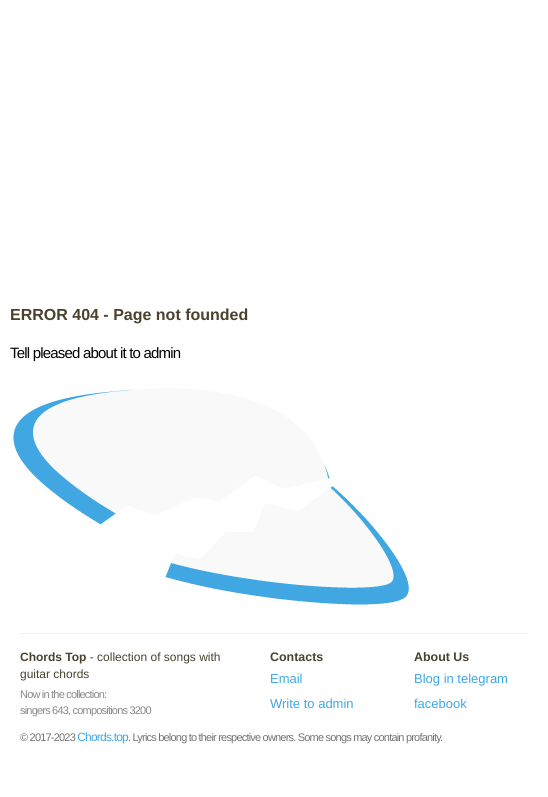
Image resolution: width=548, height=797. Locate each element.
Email (286, 678)
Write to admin (312, 703)
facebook (440, 703)
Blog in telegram (461, 678)
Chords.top (102, 737)
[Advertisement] (274, 155)
